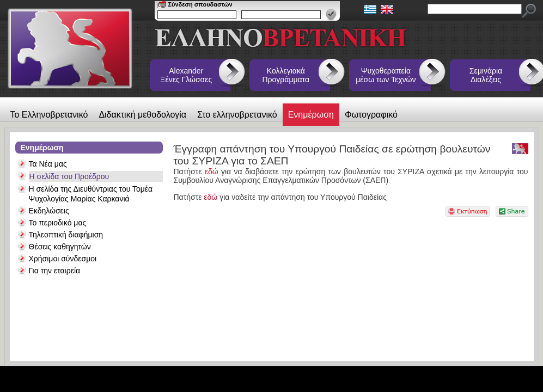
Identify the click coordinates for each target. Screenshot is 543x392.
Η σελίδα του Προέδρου (69, 176)
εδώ (213, 171)
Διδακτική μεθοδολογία (142, 115)
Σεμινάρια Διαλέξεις (486, 75)
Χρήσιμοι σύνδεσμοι (63, 259)
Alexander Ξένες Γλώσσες (186, 75)
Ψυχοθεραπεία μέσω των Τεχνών (386, 75)
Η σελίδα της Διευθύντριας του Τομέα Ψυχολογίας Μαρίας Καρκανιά (91, 194)
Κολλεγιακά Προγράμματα (286, 75)
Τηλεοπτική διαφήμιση (66, 235)
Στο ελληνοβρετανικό (237, 115)
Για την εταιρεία (55, 271)
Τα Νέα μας (48, 164)
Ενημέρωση (311, 115)
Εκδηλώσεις (49, 211)
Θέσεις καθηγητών (60, 247)
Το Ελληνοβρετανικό (49, 115)
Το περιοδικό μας (58, 223)
